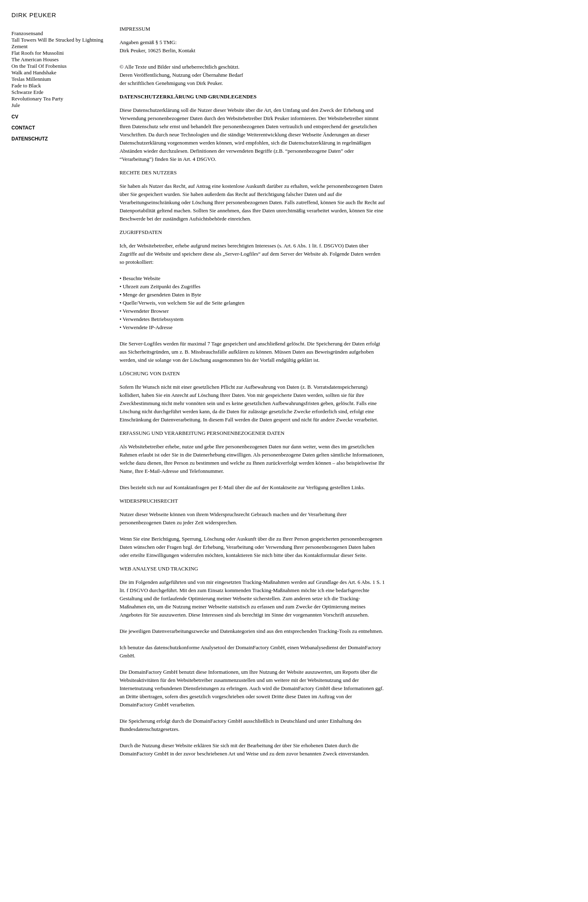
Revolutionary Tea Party (37, 99)
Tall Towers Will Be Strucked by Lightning (57, 40)
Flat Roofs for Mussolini (38, 53)
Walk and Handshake (34, 72)
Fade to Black (26, 86)
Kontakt (187, 50)
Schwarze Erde (27, 92)
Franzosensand (27, 33)
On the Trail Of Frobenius (39, 66)
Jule (16, 105)
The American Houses (35, 59)
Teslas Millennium (31, 79)
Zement (20, 46)
